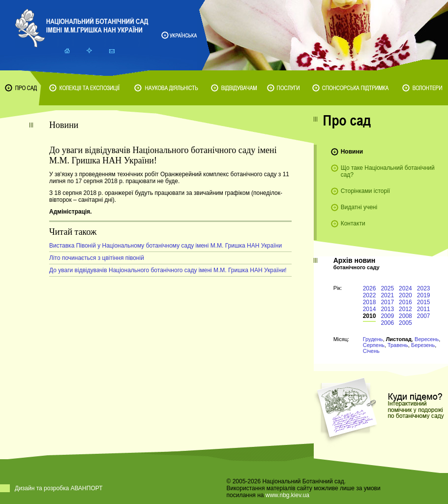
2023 (424, 288)
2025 (387, 288)
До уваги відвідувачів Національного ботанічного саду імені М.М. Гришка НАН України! (168, 270)
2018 (370, 302)
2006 (387, 323)
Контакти (353, 223)
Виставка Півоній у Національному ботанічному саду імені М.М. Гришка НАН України (165, 246)
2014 (370, 309)
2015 (424, 302)
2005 (405, 323)
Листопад (399, 339)
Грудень (373, 339)
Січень (371, 351)
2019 (424, 295)
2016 (405, 302)
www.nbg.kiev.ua (287, 495)
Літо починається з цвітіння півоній (97, 258)
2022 (370, 295)
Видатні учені (359, 207)
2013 (387, 309)
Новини (352, 152)
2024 (405, 288)
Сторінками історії (366, 191)
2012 (405, 309)
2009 (387, 316)
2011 (424, 309)
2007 (424, 316)
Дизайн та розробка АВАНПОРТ (59, 488)
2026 (370, 288)
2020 (405, 295)
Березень (423, 345)
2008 (405, 316)
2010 (370, 316)
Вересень (427, 339)
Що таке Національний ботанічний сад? (388, 171)
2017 (387, 302)
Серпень (374, 345)
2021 (387, 295)
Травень (398, 345)
